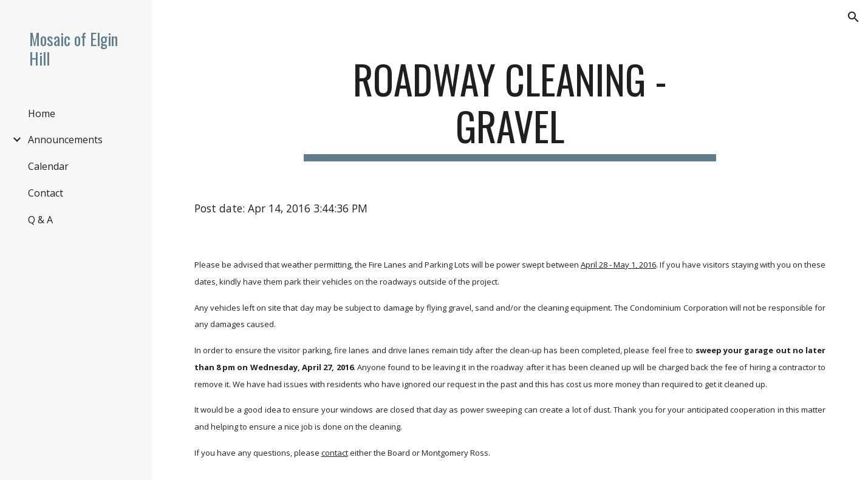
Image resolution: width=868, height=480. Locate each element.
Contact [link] (46, 193)
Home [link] (42, 113)
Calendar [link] (48, 166)
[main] (510, 109)
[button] (853, 17)
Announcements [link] (65, 140)
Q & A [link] (40, 220)
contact (335, 453)
